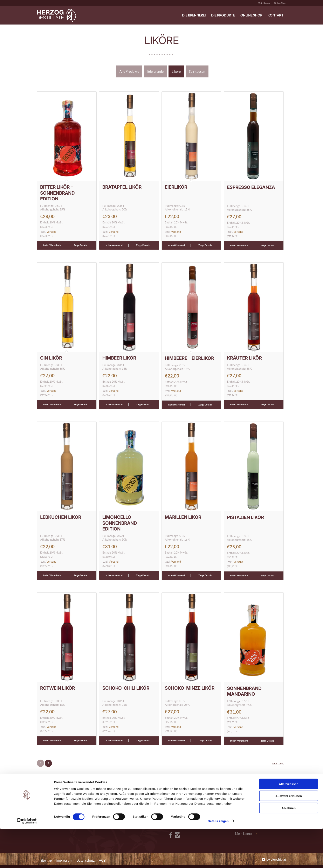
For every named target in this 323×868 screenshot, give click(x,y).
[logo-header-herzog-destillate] (56, 15)
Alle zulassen (288, 823)
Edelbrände (155, 71)
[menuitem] (264, 3)
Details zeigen (218, 860)
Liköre (176, 71)
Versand (51, 232)
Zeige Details (80, 245)
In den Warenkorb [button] (52, 245)
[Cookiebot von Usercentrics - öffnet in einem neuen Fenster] (27, 860)
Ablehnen (289, 847)
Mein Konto (264, 3)
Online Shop (280, 3)
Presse (240, 810)
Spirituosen (197, 71)
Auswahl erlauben (289, 835)
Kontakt (241, 804)
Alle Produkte (129, 71)
